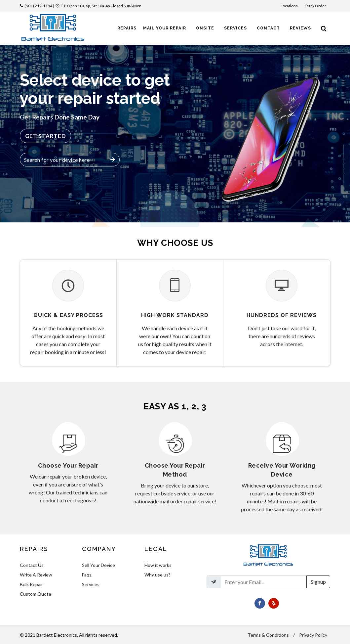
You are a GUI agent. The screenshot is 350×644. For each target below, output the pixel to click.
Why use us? (157, 575)
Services (91, 584)
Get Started (46, 136)
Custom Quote (36, 594)
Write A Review (36, 575)
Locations (290, 6)
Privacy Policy (313, 635)
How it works (158, 565)
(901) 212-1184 (38, 6)
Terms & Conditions (268, 635)
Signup (318, 582)
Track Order (316, 6)
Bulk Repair (31, 584)
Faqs (87, 575)
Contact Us (32, 565)
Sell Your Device (98, 565)
